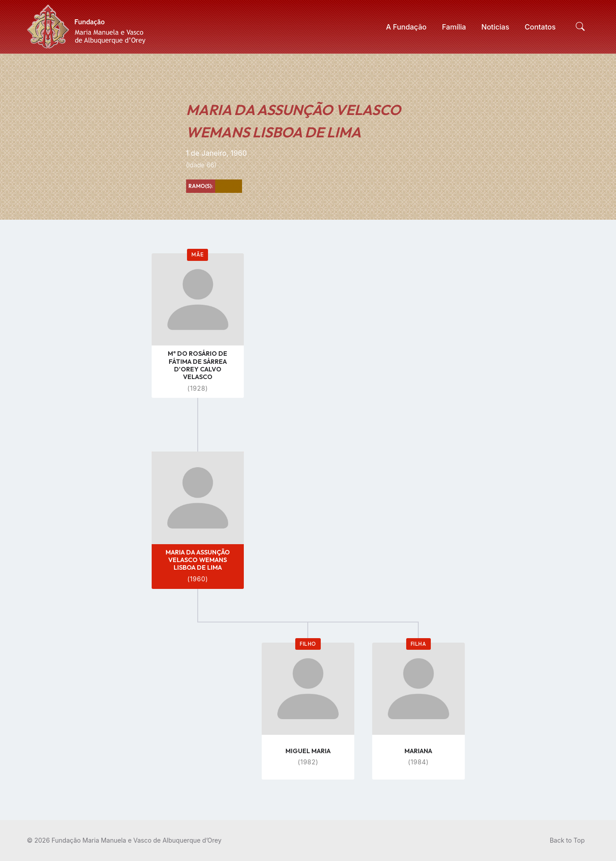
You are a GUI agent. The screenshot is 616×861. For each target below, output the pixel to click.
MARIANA (418, 751)
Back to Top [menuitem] (567, 840)
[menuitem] (406, 27)
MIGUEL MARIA (308, 751)
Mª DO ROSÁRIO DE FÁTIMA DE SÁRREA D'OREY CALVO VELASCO (198, 365)
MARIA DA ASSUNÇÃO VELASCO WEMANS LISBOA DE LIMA (198, 560)
